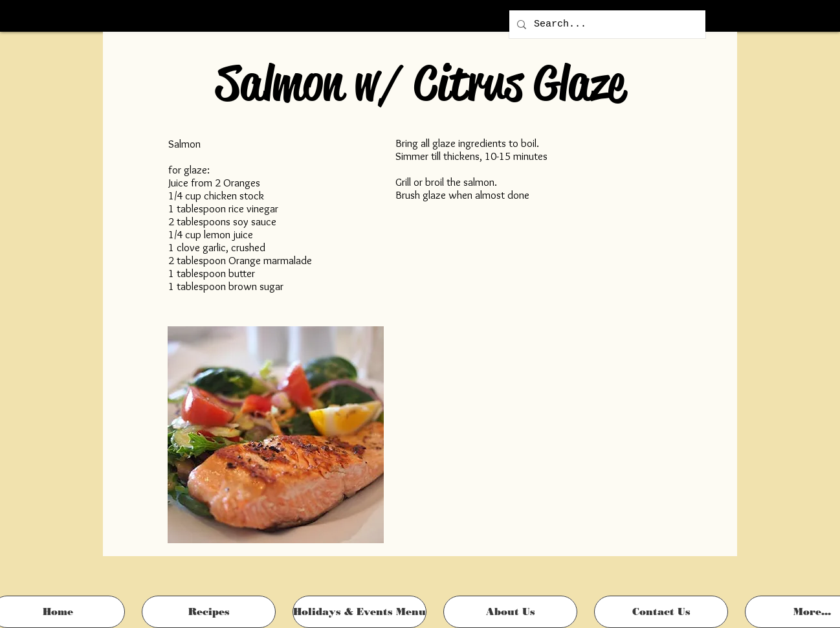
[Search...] (606, 24)
